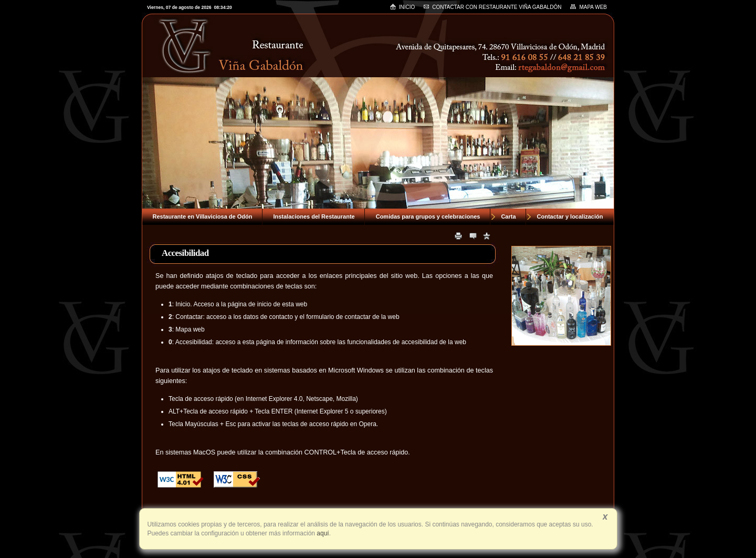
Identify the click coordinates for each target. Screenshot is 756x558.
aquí (322, 533)
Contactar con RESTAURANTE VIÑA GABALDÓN (492, 7)
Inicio (402, 7)
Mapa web (588, 7)
